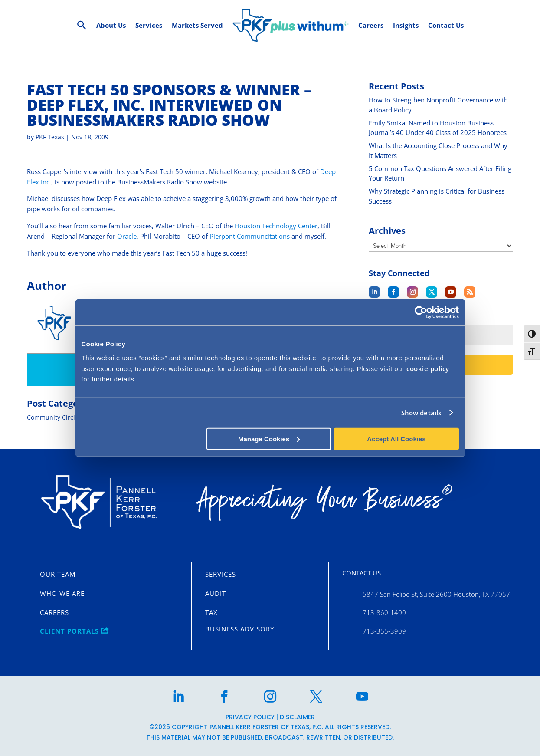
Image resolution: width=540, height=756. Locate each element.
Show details (421, 413)
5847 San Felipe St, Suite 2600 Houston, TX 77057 (436, 594)
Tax (211, 612)
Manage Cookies (269, 439)
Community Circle (53, 417)
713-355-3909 (384, 631)
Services (221, 574)
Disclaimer (297, 717)
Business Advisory (240, 629)
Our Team (58, 574)
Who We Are (62, 593)
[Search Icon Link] (82, 25)
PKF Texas (50, 137)
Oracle (127, 236)
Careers (54, 612)
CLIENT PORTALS (74, 631)
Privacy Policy (250, 717)
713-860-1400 (384, 612)
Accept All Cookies (396, 439)
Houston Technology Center (276, 226)
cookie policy (428, 368)
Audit (216, 593)
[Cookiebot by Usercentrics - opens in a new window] (421, 312)
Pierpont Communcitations (250, 236)
